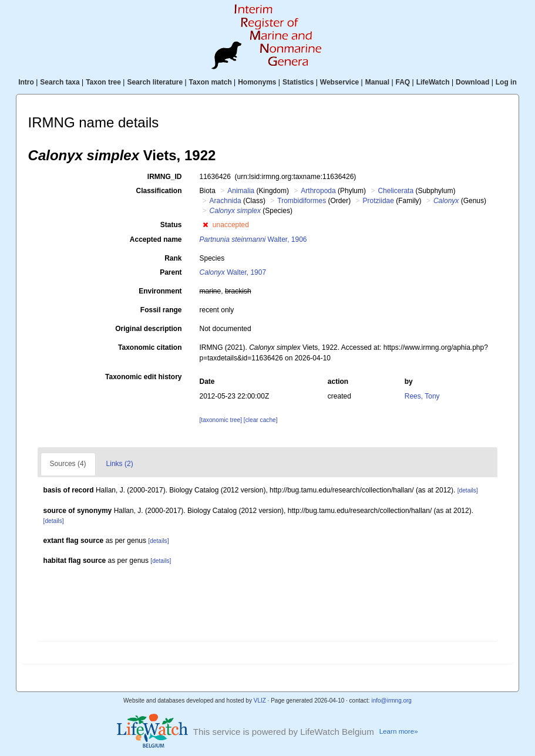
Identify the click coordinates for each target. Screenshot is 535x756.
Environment (160, 291)
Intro (26, 82)
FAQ (403, 82)
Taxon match (211, 82)
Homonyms (257, 82)
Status (171, 225)
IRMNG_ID (165, 177)
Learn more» (399, 731)
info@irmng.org (391, 701)
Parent (171, 272)
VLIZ (260, 701)
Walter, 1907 (233, 272)
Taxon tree (103, 82)
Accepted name (156, 239)
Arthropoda (318, 191)
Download (472, 82)
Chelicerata (396, 191)
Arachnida (226, 201)
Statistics (298, 82)
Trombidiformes (302, 201)
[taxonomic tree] (221, 420)
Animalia (241, 191)
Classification (159, 191)
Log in (506, 82)
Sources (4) (68, 464)
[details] (468, 490)
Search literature (155, 82)
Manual (377, 82)
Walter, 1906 (253, 239)
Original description (148, 329)
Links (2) (120, 464)
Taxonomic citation (150, 347)
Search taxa (60, 82)
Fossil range (161, 310)
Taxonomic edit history (143, 377)
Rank (173, 258)
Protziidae (378, 201)
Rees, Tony (422, 396)
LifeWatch (433, 82)
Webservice (340, 82)
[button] (205, 225)
